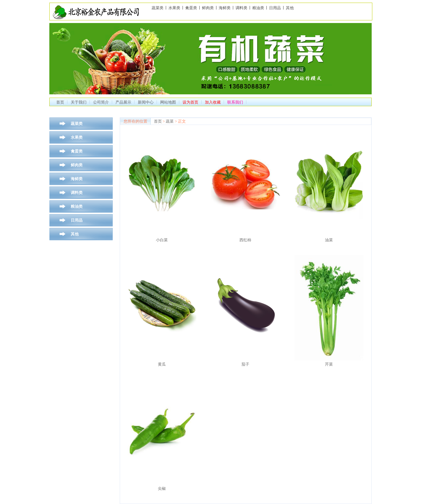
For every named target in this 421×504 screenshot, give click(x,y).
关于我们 (79, 102)
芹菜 (329, 364)
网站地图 (168, 102)
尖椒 (162, 489)
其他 (290, 8)
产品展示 (123, 102)
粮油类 (258, 8)
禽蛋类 (191, 8)
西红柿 (245, 240)
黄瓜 (162, 364)
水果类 (174, 8)
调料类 (241, 8)
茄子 (245, 364)
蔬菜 (170, 121)
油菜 (329, 240)
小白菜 (162, 240)
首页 (60, 102)
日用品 (275, 8)
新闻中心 (146, 102)
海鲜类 (225, 8)
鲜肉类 (208, 8)
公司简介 (101, 102)
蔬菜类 (158, 8)
